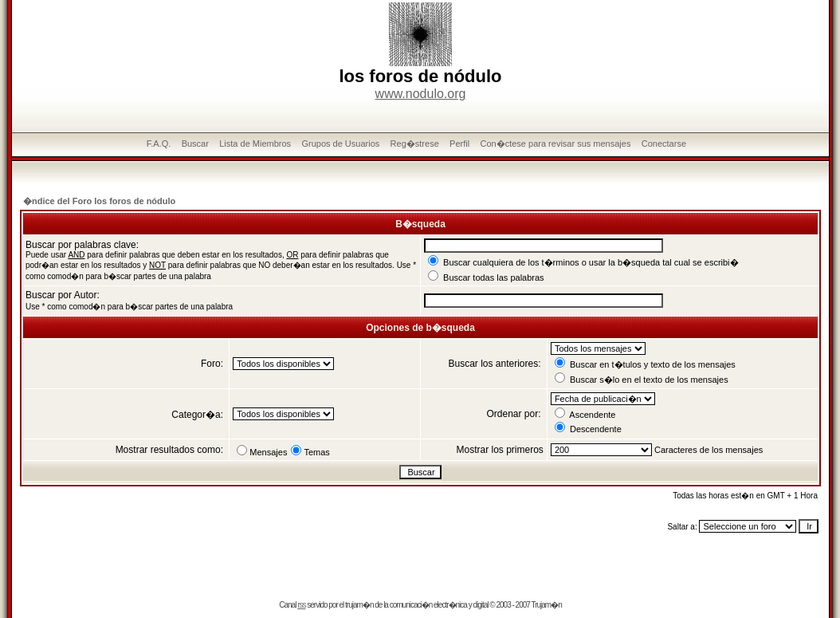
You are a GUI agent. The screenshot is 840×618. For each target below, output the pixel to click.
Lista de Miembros (255, 144)
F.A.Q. (159, 144)
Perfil (459, 144)
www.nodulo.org (421, 94)
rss (301, 605)
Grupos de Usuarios (340, 144)
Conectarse (664, 144)
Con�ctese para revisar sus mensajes (556, 144)
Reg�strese (415, 144)
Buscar (195, 144)
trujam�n (359, 605)
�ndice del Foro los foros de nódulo (99, 201)
